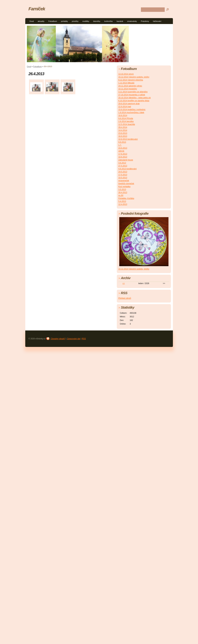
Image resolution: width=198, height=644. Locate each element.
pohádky (64, 21)
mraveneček (124, 181)
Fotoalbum (53, 21)
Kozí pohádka (124, 187)
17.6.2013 (123, 154)
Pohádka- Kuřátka (126, 198)
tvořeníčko (108, 21)
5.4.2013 (122, 201)
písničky (75, 21)
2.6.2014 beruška (126, 121)
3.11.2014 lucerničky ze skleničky (133, 92)
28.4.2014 (123, 127)
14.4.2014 (123, 130)
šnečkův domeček (126, 184)
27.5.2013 (123, 166)
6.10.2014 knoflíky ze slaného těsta (134, 101)
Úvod (32, 21)
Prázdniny (145, 21)
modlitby (86, 21)
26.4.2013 (123, 192)
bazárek (120, 21)
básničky (97, 21)
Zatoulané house (126, 160)
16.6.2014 (123, 115)
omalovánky (132, 21)
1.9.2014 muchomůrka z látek (131, 113)
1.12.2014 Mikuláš (126, 83)
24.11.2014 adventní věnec (130, 86)
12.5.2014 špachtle (127, 124)
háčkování (157, 21)
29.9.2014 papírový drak (129, 104)
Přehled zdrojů (125, 298)
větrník (121, 151)
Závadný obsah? (58, 339)
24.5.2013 (123, 172)
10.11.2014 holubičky (128, 89)
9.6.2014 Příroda (126, 118)
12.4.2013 (123, 204)
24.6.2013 (123, 148)
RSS (84, 339)
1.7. (120, 145)
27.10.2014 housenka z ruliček (132, 95)
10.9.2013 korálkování (128, 139)
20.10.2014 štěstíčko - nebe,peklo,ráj (135, 98)
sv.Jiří (121, 195)
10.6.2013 (123, 157)
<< (124, 283)
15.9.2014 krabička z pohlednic (132, 110)
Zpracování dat (74, 339)
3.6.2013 (122, 163)
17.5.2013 (123, 175)
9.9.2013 (122, 142)
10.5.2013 (123, 178)
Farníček (37, 9)
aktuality (41, 21)
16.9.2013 (123, 136)
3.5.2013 (122, 189)
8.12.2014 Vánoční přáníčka (131, 80)
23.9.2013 (123, 133)
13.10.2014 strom (126, 74)
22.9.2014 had (125, 107)
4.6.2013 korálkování (128, 169)
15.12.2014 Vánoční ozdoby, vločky (134, 77)
